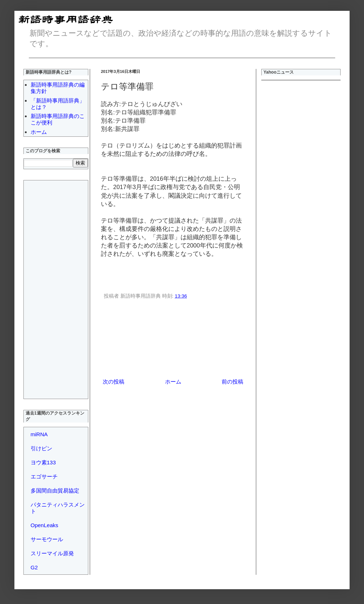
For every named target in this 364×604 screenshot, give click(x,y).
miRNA (39, 434)
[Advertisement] (173, 340)
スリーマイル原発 (52, 553)
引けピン (41, 448)
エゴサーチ (44, 476)
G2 (34, 567)
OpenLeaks (45, 525)
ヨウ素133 (43, 462)
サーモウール (47, 539)
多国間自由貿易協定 (55, 491)
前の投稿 (232, 382)
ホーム (173, 382)
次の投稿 (114, 382)
